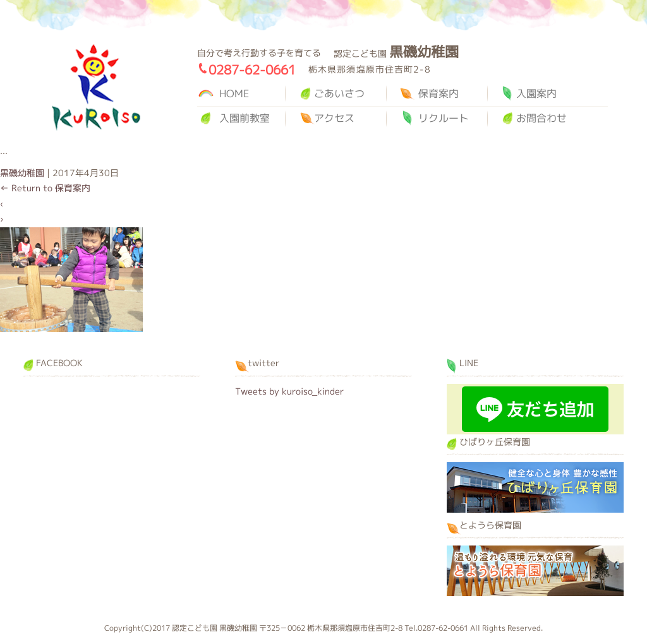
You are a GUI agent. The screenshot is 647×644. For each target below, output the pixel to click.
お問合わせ (541, 118)
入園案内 (536, 93)
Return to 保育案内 (45, 188)
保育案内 (438, 93)
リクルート (444, 118)
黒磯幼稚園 (96, 87)
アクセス (334, 118)
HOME (234, 93)
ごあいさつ (339, 93)
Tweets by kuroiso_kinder (289, 391)
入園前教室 (245, 118)
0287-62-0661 (252, 69)
